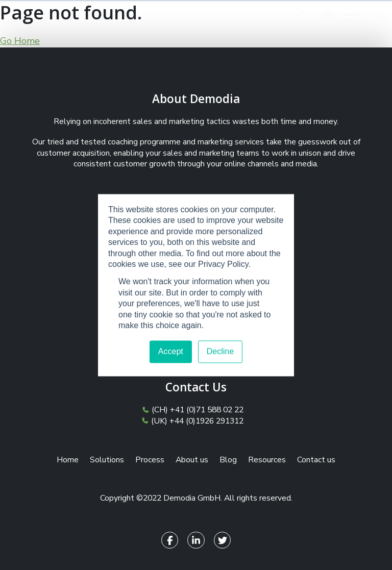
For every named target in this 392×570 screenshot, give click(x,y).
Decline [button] (220, 351)
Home (68, 460)
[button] (304, 20)
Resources (267, 460)
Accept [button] (171, 351)
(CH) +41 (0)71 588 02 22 (194, 410)
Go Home (20, 41)
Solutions (107, 460)
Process (150, 460)
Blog (228, 460)
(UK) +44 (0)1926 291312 (194, 421)
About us (192, 460)
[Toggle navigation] (351, 20)
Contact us (316, 460)
